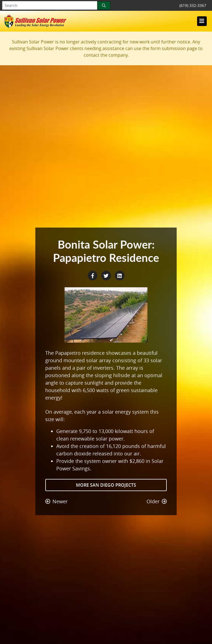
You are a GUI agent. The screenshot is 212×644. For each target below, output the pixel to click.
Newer (56, 501)
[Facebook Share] (93, 275)
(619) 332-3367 (193, 5)
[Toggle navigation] (202, 21)
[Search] (104, 5)
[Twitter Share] (107, 275)
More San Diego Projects (106, 485)
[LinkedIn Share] (120, 275)
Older (157, 501)
